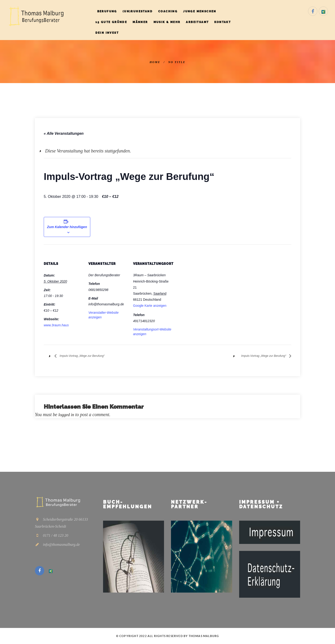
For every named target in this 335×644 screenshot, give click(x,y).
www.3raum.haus (56, 325)
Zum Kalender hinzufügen (67, 227)
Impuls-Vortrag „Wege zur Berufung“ (89, 356)
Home (155, 62)
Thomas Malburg (204, 636)
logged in (67, 415)
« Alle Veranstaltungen (64, 133)
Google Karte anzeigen (150, 306)
